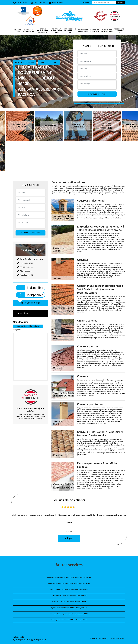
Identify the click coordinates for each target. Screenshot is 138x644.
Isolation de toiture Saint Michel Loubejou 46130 (69, 602)
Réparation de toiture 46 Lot (83, 31)
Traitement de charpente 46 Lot (107, 31)
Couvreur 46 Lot (18, 31)
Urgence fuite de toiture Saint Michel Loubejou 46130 (69, 608)
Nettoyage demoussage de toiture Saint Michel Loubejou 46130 (69, 577)
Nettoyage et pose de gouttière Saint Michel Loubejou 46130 (69, 584)
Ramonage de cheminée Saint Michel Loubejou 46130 (69, 620)
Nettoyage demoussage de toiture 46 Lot (43, 31)
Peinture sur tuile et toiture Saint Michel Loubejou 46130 (69, 590)
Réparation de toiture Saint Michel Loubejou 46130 (69, 596)
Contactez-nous (49, 63)
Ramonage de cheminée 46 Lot (29, 31)
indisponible (20, 2)
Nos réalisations (25, 63)
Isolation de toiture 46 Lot (95, 31)
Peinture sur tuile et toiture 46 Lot (57, 31)
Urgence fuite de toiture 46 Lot (119, 31)
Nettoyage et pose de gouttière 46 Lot (70, 31)
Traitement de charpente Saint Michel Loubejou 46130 (69, 614)
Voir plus (69, 538)
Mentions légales (119, 638)
